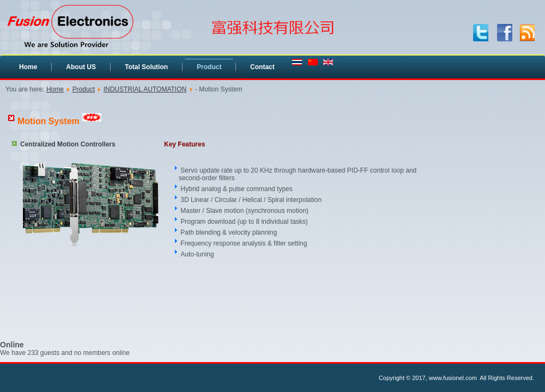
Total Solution (146, 67)
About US (81, 67)
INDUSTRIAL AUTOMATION (145, 89)
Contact (262, 67)
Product (209, 67)
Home (28, 67)
